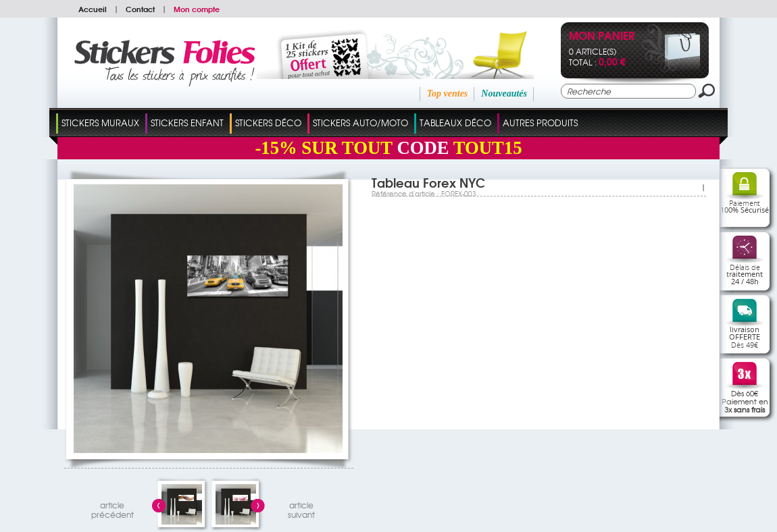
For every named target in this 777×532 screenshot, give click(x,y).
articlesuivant (301, 508)
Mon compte (197, 9)
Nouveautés (504, 94)
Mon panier (602, 37)
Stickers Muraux (100, 123)
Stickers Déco (268, 123)
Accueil (93, 9)
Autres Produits (540, 123)
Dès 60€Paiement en (745, 401)
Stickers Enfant (187, 123)
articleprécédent (112, 508)
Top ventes (448, 94)
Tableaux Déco (455, 123)
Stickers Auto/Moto (360, 123)
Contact (140, 9)
